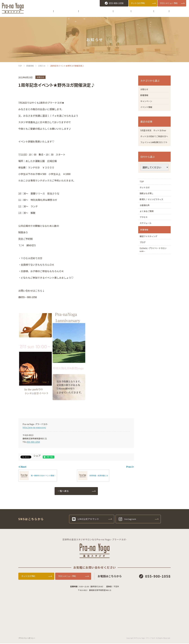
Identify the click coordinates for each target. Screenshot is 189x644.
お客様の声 (146, 227)
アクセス (145, 242)
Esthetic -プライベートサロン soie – (154, 285)
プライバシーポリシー (27, 639)
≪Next (22, 467)
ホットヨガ (146, 203)
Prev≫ (130, 467)
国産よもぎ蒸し (149, 211)
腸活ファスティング (150, 268)
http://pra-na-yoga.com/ (34, 427)
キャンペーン (147, 102)
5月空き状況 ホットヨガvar (153, 134)
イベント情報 (147, 109)
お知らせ (40, 77)
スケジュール (147, 250)
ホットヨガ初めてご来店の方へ (154, 144)
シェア (37, 456)
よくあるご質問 (148, 234)
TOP (143, 196)
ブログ (144, 276)
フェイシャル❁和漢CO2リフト (154, 154)
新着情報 (145, 96)
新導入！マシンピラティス (154, 219)
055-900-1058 (33, 442)
